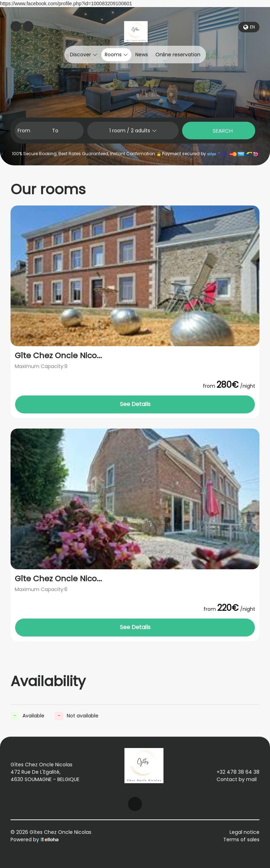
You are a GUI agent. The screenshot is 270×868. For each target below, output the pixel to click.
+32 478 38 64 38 (234, 772)
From (24, 131)
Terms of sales (241, 840)
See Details (135, 404)
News (142, 55)
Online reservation (178, 55)
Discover (84, 55)
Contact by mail (233, 779)
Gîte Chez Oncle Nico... (58, 356)
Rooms (116, 55)
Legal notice (245, 832)
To (55, 131)
